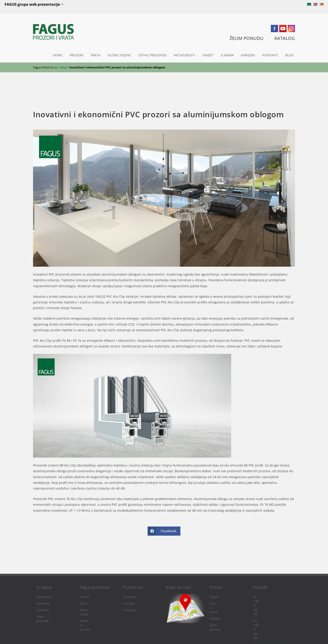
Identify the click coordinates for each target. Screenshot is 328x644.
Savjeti (208, 55)
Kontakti (270, 55)
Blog (289, 55)
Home (58, 55)
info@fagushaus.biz (266, 610)
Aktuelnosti (184, 55)
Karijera (248, 55)
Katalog (215, 610)
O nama (227, 55)
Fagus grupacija (47, 617)
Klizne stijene (119, 55)
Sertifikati (43, 610)
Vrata (96, 55)
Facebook (130, 597)
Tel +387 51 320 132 (266, 597)
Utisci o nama (219, 604)
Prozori (77, 55)
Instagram (130, 610)
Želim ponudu (219, 617)
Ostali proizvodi (152, 55)
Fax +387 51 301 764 (266, 604)
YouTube (129, 604)
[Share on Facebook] (164, 531)
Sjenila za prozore (92, 617)
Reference (43, 604)
